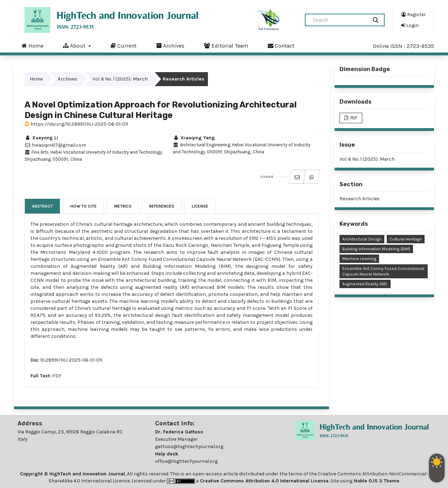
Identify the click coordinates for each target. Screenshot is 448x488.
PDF (57, 376)
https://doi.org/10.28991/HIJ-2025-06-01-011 (76, 124)
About (75, 46)
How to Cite (83, 206)
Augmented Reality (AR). (365, 284)
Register (414, 14)
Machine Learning (359, 259)
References (162, 206)
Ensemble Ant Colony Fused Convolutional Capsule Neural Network (383, 271)
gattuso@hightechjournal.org (189, 447)
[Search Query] (339, 20)
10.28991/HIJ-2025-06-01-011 (71, 360)
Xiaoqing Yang (194, 138)
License (200, 206)
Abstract (42, 206)
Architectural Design (362, 239)
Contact (281, 46)
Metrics (123, 206)
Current (124, 46)
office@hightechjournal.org (186, 461)
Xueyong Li (41, 138)
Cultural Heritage (406, 239)
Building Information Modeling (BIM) (376, 249)
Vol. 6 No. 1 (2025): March (120, 79)
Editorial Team (226, 46)
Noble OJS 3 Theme (376, 481)
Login (410, 25)
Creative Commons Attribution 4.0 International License (264, 481)
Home (33, 46)
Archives (170, 46)
